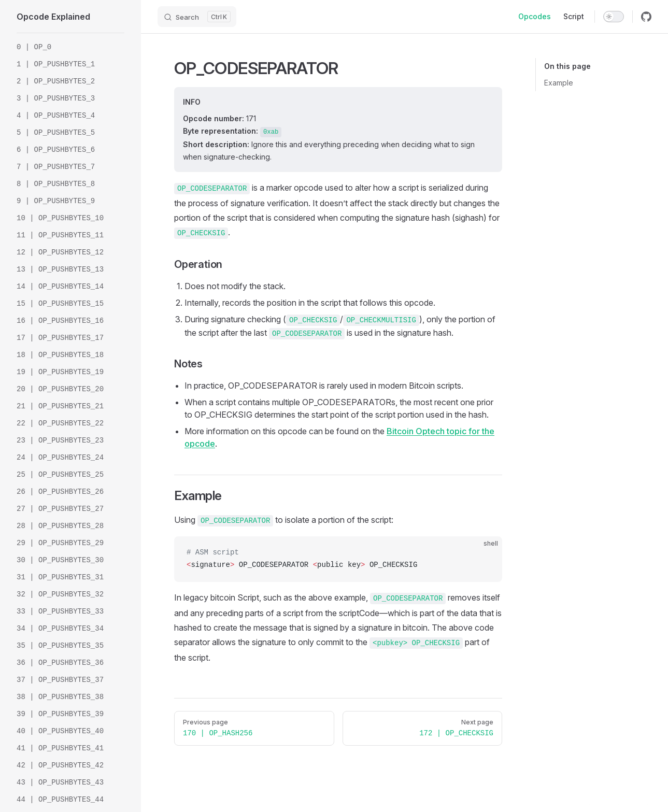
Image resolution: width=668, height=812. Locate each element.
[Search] (197, 17)
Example (559, 83)
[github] (646, 17)
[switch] (614, 17)
